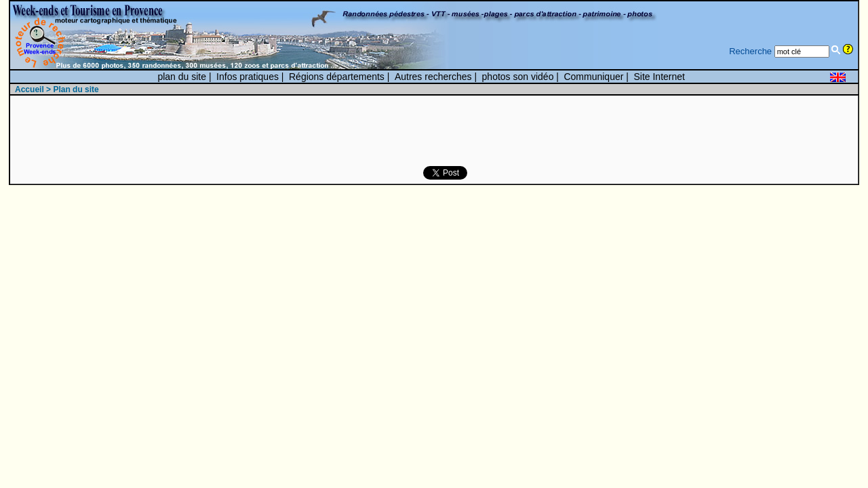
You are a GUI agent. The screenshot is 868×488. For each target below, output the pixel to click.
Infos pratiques (248, 77)
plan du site (182, 77)
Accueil (29, 89)
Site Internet (659, 77)
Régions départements (337, 77)
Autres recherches (433, 77)
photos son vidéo (518, 77)
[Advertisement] (264, 131)
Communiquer (593, 77)
